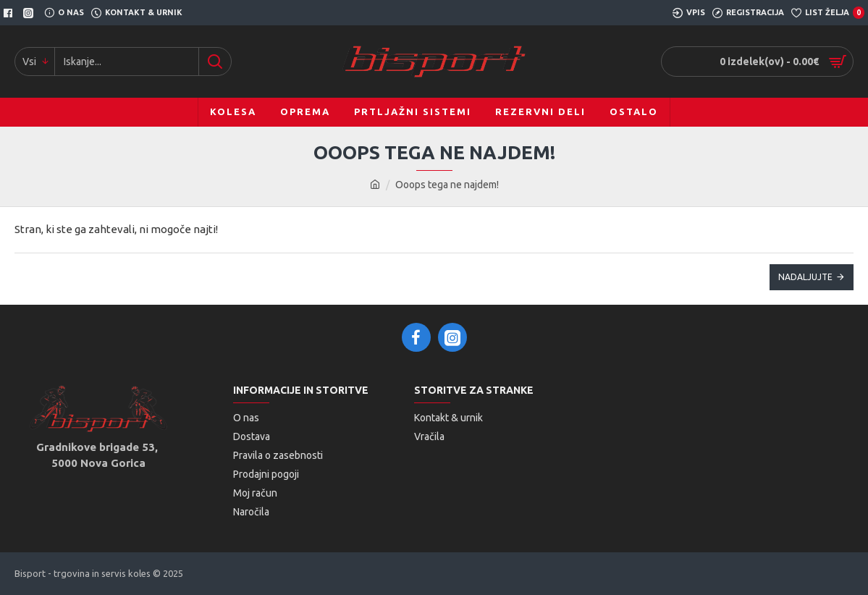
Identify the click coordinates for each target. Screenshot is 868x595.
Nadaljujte (805, 277)
